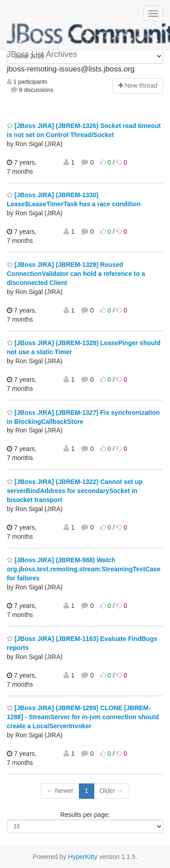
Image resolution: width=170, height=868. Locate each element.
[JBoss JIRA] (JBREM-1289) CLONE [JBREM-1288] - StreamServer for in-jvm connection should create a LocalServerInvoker (83, 717)
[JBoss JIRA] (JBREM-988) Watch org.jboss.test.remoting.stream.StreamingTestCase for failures (84, 569)
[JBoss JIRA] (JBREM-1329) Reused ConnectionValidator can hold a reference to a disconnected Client (76, 274)
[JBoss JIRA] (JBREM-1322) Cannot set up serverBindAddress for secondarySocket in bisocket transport (75, 491)
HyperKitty (83, 857)
